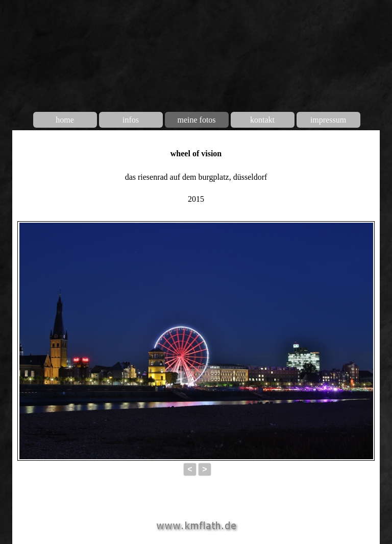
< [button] (190, 469)
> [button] (204, 469)
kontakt (262, 120)
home (65, 120)
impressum (328, 120)
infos (131, 120)
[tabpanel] (196, 175)
